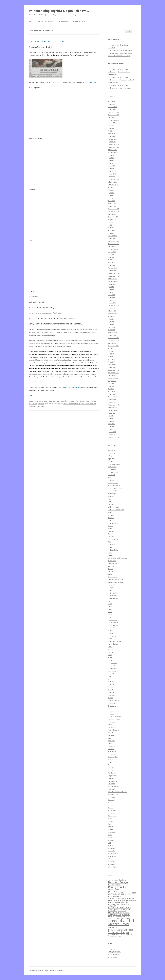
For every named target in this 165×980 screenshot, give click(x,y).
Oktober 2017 (113, 343)
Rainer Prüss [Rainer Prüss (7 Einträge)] (125, 916)
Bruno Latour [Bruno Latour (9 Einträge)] (115, 885)
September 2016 (114, 378)
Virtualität (111, 848)
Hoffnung (92, 404)
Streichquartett (113, 811)
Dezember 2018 (114, 306)
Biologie (112, 722)
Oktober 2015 (113, 408)
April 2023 (111, 166)
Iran (110, 601)
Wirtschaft (112, 864)
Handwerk (112, 585)
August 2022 (112, 187)
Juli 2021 (111, 222)
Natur (110, 708)
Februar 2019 (113, 300)
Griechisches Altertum (116, 580)
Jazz (110, 617)
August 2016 (112, 381)
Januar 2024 (112, 142)
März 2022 (112, 201)
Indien (110, 590)
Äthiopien (113, 453)
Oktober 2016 (113, 375)
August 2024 (112, 123)
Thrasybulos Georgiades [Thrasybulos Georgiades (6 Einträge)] (117, 934)
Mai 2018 (111, 324)
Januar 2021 (112, 238)
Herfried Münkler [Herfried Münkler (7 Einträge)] (115, 902)
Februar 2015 (113, 429)
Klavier (111, 633)
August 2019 (112, 284)
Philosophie (112, 751)
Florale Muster (113, 539)
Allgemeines (112, 467)
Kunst (112, 660)
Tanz (110, 824)
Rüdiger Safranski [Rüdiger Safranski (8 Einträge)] (116, 930)
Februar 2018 (113, 332)
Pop (30, 404)
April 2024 (111, 134)
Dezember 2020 (114, 241)
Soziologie (112, 797)
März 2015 (112, 426)
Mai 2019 (111, 292)
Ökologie (111, 735)
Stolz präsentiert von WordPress (55, 971)
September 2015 (114, 410)
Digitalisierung (113, 523)
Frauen (72, 401)
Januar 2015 (112, 432)
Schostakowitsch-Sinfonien (117, 792)
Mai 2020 (111, 260)
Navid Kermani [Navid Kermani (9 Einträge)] (115, 913)
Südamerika (112, 813)
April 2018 (111, 327)
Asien (110, 499)
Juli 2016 (111, 383)
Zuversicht (112, 48)
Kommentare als (115, 954)
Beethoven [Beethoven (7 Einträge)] (123, 880)
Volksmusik (112, 856)
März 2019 (112, 297)
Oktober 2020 (113, 246)
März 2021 (112, 233)
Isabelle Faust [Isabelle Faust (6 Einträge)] (125, 904)
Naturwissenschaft (115, 719)
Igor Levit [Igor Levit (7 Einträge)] (125, 902)
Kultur (110, 657)
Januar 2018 (112, 335)
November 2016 (114, 373)
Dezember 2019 (114, 273)
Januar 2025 (112, 109)
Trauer (43, 406)
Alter (110, 477)
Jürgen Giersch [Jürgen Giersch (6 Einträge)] (113, 909)
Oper (110, 738)
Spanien (111, 800)
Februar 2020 (113, 268)
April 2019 (111, 295)
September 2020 (114, 249)
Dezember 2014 (114, 434)
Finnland (111, 537)
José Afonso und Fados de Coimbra (120, 50)
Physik (110, 760)
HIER (31, 396)
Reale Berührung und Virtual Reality (73, 21)
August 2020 (112, 252)
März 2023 (112, 169)
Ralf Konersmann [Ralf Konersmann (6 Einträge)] (114, 918)
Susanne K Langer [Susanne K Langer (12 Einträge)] (119, 932)
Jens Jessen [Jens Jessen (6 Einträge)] (112, 906)
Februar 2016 (113, 397)
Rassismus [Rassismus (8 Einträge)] (125, 918)
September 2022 (114, 185)
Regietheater (113, 776)
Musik (113, 665)
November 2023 (114, 147)
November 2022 (114, 179)
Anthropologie (113, 483)
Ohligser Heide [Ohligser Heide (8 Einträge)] (115, 915)
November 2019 (114, 276)
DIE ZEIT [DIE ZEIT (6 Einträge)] (133, 893)
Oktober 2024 (113, 118)
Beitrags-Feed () (115, 952)
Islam (110, 606)
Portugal (111, 768)
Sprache (111, 805)
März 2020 (112, 265)
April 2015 (111, 424)
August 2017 (112, 349)
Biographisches (116, 717)
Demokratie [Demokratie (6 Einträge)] (126, 893)
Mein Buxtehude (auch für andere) (120, 53)
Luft (109, 676)
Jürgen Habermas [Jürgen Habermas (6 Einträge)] (125, 909)
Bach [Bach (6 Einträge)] (117, 880)
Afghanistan (112, 451)
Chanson (111, 518)
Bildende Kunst (113, 507)
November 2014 (114, 437)
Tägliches (113, 469)
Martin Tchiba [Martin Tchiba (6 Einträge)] (113, 911)
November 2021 (114, 212)
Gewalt (111, 569)
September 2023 (114, 152)
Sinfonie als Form (114, 794)
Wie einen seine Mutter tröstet (47, 41)
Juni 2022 (111, 193)
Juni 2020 (111, 257)
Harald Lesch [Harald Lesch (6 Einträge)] (132, 901)
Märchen (111, 684)
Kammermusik (113, 625)
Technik (111, 827)
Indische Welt (113, 593)
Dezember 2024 (114, 112)
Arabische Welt (113, 491)
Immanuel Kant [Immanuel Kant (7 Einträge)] (114, 904)
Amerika (111, 480)
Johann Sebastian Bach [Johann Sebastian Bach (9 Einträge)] (119, 907)
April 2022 (111, 198)
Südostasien (113, 816)
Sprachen (113, 668)
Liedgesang (112, 671)
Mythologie (112, 706)
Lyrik (110, 679)
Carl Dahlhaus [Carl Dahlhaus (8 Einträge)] (114, 889)
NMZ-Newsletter (34, 406)
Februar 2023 (113, 171)
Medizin (111, 690)
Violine (111, 845)
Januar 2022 (112, 206)
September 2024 (114, 120)
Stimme (111, 808)
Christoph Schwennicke (72, 388)
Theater (111, 829)
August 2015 (112, 413)
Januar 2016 (112, 400)
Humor (111, 588)
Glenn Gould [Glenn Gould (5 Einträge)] (124, 899)
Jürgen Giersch (113, 623)
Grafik (110, 574)
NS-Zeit (111, 733)
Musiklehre (112, 703)
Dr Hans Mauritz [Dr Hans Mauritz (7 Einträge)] (124, 894)
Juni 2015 (111, 418)
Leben (88, 401)
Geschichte (112, 561)
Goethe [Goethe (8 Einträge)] (131, 898)
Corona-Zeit (85, 404)
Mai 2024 (111, 131)
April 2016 (111, 392)
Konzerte (111, 649)
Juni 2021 (111, 225)
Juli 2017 (111, 351)
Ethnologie (112, 529)
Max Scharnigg (90, 82)
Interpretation (80, 401)
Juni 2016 (111, 386)
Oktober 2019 (113, 279)
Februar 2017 (113, 365)
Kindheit (111, 628)
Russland (111, 789)
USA (110, 843)
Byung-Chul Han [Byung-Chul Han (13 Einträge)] (118, 887)
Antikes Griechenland (116, 488)
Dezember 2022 (114, 177)
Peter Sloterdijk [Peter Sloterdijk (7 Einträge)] (114, 916)
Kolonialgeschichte (115, 641)
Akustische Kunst (114, 464)
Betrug (78, 404)
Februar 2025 (113, 107)
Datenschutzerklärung (46, 21)
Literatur (114, 663)
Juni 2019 (111, 289)
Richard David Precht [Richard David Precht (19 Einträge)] (118, 925)
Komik (110, 647)
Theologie (112, 832)
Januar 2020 (112, 271)
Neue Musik (112, 727)
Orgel (110, 743)
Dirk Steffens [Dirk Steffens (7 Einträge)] (113, 894)
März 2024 (112, 136)
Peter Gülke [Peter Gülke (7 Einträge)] (126, 915)
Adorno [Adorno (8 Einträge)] (111, 880)
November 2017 (114, 340)
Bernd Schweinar (69, 404)
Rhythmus (112, 784)
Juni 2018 (111, 322)
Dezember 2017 (114, 338)
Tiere (110, 835)
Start (31, 21)
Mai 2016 (111, 389)
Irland (110, 604)
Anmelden (112, 949)
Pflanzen (111, 749)
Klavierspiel (112, 636)
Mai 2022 (111, 195)
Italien (110, 612)
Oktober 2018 (113, 311)
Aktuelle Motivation (124, 88)
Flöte (110, 542)
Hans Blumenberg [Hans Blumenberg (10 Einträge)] (118, 900)
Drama (111, 526)
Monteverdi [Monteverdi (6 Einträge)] (122, 911)
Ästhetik (63, 401)
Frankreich (112, 545)
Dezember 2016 (114, 370)
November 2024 (114, 115)
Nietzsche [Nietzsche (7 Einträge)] (127, 913)
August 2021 (112, 220)
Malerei (111, 682)
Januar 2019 (112, 303)
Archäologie (112, 494)
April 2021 (111, 230)
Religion (111, 778)
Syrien (110, 821)
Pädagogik (112, 746)
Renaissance (113, 781)
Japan (110, 614)
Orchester (112, 741)
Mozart (111, 698)
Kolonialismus (113, 644)
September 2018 (114, 314)
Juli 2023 (111, 158)
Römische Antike (114, 786)
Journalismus (113, 620)
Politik (110, 762)
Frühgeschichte (113, 550)
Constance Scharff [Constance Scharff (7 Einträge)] (115, 893)
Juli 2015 (111, 416)
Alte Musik (112, 475)
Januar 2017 (112, 367)
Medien (93, 401)
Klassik (111, 631)
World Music (112, 867)
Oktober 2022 (113, 182)
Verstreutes (114, 472)
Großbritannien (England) (117, 582)
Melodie (111, 692)
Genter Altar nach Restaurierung (119, 558)
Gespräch (112, 566)
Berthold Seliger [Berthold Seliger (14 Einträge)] (118, 882)
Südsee (111, 819)
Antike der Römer (114, 486)
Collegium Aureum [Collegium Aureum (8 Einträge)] (117, 891)
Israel (110, 609)
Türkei (110, 837)
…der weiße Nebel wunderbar (118, 45)
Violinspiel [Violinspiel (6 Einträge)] (129, 934)
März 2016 (112, 394)
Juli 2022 (111, 190)
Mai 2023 (111, 163)
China (110, 520)
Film (68, 401)
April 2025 (111, 101)
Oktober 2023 (113, 150)
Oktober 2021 (113, 214)
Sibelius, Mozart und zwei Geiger (119, 56)
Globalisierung (113, 571)
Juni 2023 (111, 160)
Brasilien (111, 515)
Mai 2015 (111, 421)
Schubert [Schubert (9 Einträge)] (129, 930)
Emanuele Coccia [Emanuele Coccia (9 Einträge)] (116, 896)
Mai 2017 (111, 357)
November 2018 (114, 308)
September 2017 (114, 346)
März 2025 (112, 104)
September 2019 (114, 281)
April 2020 (111, 263)
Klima (110, 639)
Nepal (110, 725)
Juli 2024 (111, 126)
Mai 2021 (111, 228)
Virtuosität (112, 851)
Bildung (111, 512)
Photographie (113, 757)
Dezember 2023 (114, 144)
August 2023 (112, 155)
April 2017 (111, 359)
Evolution (111, 531)
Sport (111, 461)
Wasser (111, 859)
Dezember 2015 (114, 402)
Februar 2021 (113, 236)
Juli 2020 (111, 255)
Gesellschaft (113, 563)
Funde (110, 553)
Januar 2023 (112, 174)
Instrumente (112, 596)
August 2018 (112, 316)
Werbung (41, 404)
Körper (111, 652)
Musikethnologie (114, 700)
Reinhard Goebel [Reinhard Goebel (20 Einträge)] (121, 921)
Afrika (110, 456)
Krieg (110, 655)
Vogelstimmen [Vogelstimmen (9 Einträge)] (115, 936)
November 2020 (114, 244)
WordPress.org (113, 957)
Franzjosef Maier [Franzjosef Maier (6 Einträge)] (114, 899)
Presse (35, 404)
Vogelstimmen (113, 854)
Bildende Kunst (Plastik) (116, 510)
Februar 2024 (113, 139)
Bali (109, 502)
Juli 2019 (111, 287)
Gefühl (111, 555)
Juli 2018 (111, 319)
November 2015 (114, 405)
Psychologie (112, 773)
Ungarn (111, 840)
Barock (111, 504)
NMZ (61, 318)
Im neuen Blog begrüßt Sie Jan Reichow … (59, 11)
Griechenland (113, 577)
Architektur (112, 496)
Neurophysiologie (114, 730)
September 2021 (114, 217)
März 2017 (112, 362)
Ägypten (111, 459)
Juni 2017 (111, 354)
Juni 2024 (111, 128)
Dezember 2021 (114, 209)
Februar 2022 (113, 203)
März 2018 (112, 330)
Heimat (112, 711)
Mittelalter (112, 695)
